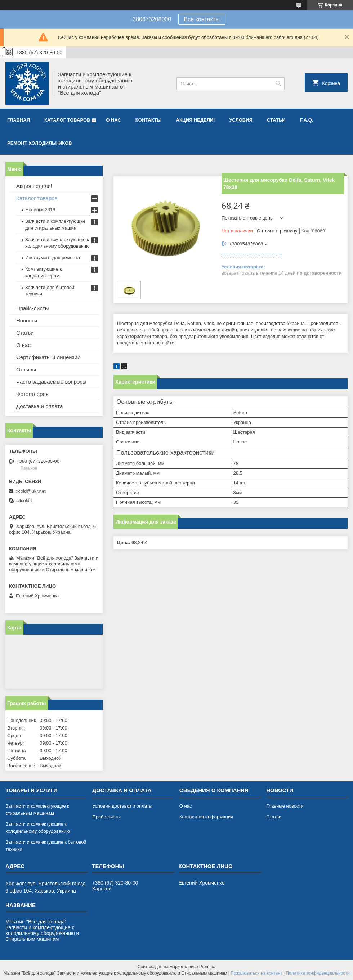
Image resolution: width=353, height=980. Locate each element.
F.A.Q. (307, 120)
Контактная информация (206, 817)
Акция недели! (196, 120)
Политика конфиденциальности (318, 973)
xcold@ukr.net (31, 491)
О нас (113, 120)
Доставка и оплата (39, 406)
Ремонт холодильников (40, 143)
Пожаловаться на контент (256, 973)
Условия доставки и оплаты (122, 806)
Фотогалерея (32, 394)
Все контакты (202, 19)
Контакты (149, 120)
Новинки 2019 (40, 210)
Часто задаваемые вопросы (51, 382)
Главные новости (285, 806)
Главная (19, 120)
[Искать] (278, 84)
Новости (27, 320)
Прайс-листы (33, 308)
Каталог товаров (67, 120)
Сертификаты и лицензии (48, 357)
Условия (241, 120)
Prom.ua (207, 967)
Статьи (276, 120)
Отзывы (26, 369)
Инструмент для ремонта (53, 258)
